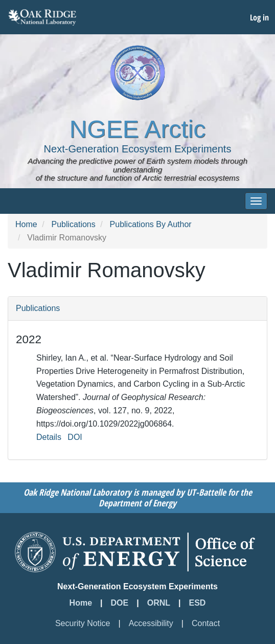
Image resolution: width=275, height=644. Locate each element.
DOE (120, 603)
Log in (259, 17)
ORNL (159, 603)
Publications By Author (151, 224)
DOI (75, 437)
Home (26, 224)
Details (49, 437)
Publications (73, 224)
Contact (206, 623)
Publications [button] (38, 308)
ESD (198, 603)
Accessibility (151, 623)
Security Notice (83, 623)
